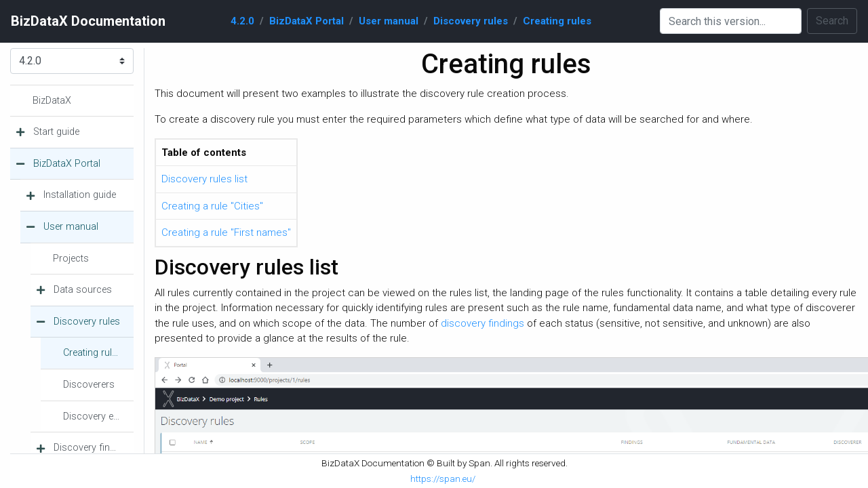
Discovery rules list (204, 179)
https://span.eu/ (443, 479)
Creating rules (557, 21)
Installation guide (80, 195)
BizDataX (52, 101)
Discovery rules (471, 21)
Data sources (83, 290)
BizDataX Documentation (88, 21)
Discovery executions (98, 416)
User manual (389, 21)
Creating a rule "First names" (226, 232)
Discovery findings (94, 448)
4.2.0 (242, 21)
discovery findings (482, 323)
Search (832, 21)
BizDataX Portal (307, 21)
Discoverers (89, 385)
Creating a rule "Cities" (212, 206)
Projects (71, 259)
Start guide (56, 132)
